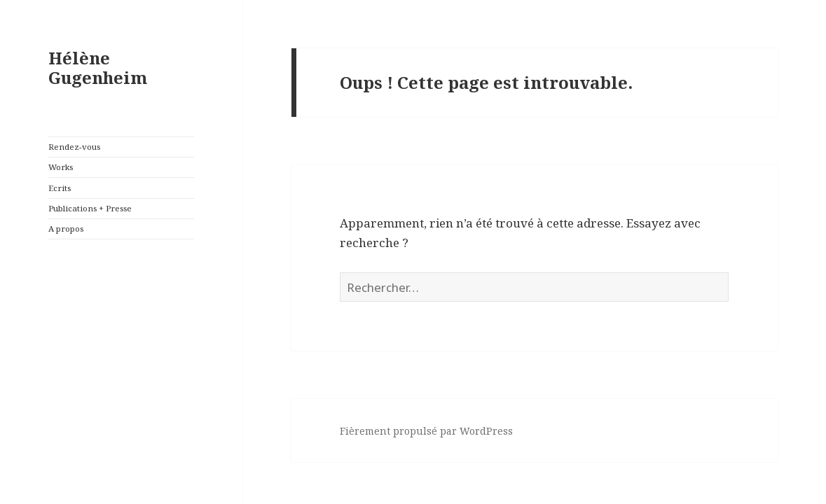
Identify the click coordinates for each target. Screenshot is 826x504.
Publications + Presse (90, 208)
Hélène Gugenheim (98, 68)
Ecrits (60, 188)
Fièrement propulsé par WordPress (426, 431)
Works (61, 167)
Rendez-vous (74, 147)
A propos (66, 229)
